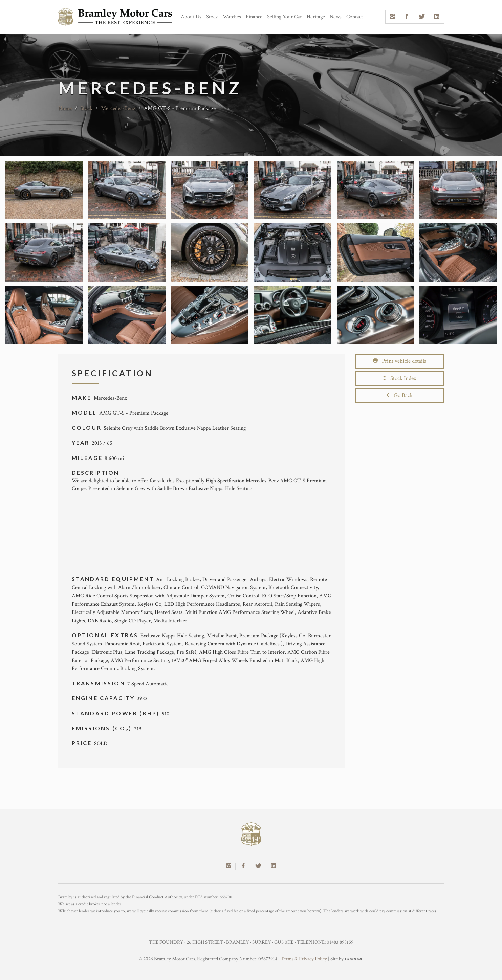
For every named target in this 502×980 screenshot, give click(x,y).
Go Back (400, 395)
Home (65, 108)
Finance (254, 17)
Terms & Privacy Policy (304, 959)
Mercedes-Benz (118, 108)
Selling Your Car (285, 17)
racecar (354, 959)
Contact (355, 17)
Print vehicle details (399, 361)
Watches (232, 17)
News (336, 17)
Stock (212, 17)
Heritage (316, 17)
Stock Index (399, 378)
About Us (191, 17)
